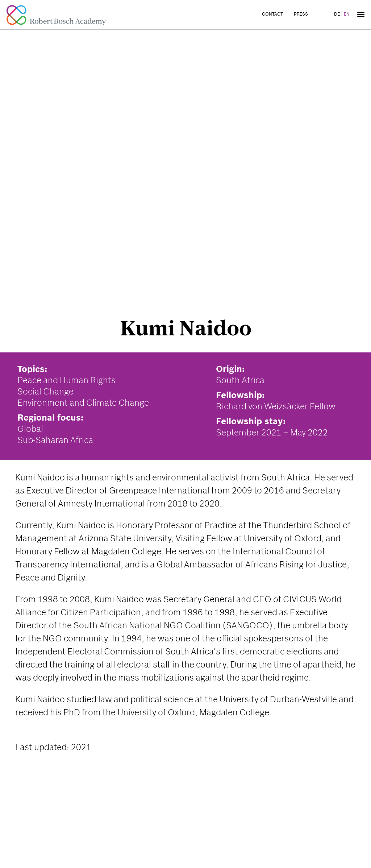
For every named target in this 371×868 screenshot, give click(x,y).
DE (337, 14)
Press (301, 14)
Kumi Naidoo (186, 328)
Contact (272, 14)
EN (347, 14)
